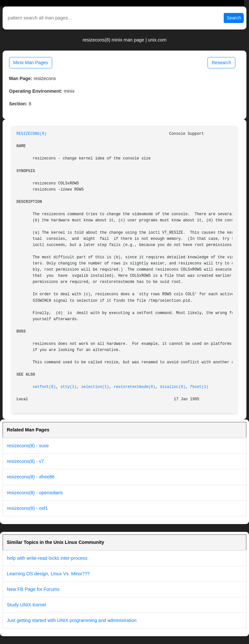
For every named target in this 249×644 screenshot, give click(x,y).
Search (234, 18)
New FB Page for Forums (33, 589)
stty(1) (68, 387)
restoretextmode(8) (135, 387)
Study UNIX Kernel (26, 605)
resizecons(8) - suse (28, 446)
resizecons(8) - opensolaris (35, 493)
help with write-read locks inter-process (47, 558)
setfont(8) (44, 387)
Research (221, 63)
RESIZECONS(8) (32, 134)
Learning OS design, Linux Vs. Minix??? (48, 574)
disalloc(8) (173, 387)
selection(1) (95, 387)
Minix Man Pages (31, 63)
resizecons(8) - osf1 (27, 508)
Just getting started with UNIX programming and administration (72, 620)
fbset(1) (199, 387)
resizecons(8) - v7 (25, 461)
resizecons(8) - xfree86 (31, 477)
